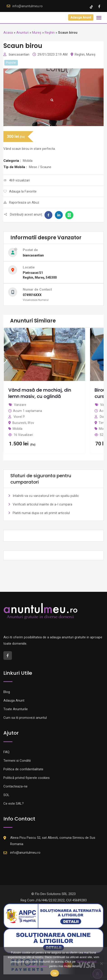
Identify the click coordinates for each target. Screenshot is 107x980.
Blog (7, 692)
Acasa (8, 33)
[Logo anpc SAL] (53, 916)
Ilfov (31, 423)
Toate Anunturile (16, 709)
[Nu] (101, 964)
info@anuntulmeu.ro (28, 6)
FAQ (6, 752)
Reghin (50, 33)
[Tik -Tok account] (92, 7)
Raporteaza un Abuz (21, 202)
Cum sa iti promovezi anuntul (25, 718)
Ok (55, 973)
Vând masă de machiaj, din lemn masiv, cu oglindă (40, 393)
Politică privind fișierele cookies (27, 778)
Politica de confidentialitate (23, 769)
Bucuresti (19, 423)
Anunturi (22, 33)
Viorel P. (19, 417)
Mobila (17, 429)
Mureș (37, 33)
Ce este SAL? (14, 804)
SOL (6, 795)
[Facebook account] (99, 7)
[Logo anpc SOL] (53, 941)
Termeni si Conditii (17, 761)
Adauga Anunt (81, 17)
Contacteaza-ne (15, 786)
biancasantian (20, 54)
